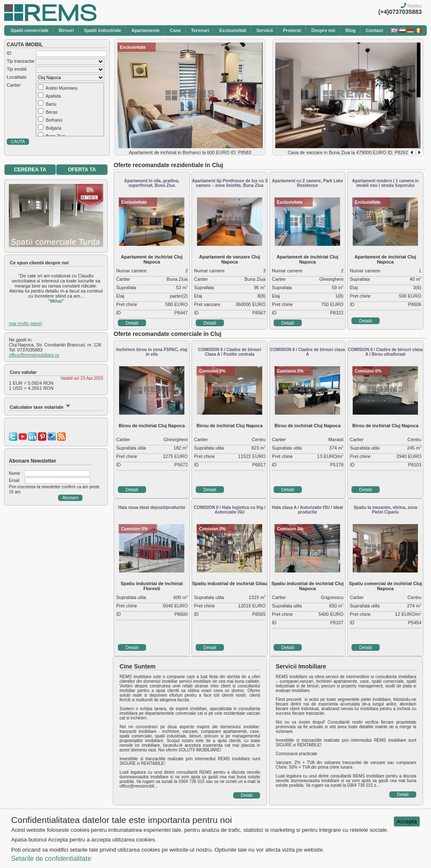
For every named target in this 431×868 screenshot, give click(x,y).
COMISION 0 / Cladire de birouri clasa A (308, 352)
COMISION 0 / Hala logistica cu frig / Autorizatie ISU (230, 510)
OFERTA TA (82, 170)
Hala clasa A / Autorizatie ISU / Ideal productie (307, 510)
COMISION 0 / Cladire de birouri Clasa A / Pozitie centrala (229, 352)
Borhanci (54, 120)
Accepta (407, 821)
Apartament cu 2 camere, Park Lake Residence (307, 183)
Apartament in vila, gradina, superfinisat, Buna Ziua (152, 183)
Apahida (53, 96)
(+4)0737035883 (400, 12)
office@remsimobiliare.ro (34, 355)
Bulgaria (54, 128)
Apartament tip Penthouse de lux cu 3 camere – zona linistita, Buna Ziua (230, 183)
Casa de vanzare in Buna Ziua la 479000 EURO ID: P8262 (348, 152)
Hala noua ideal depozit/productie (152, 507)
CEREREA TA (30, 170)
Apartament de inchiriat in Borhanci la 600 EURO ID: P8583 (190, 152)
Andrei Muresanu (61, 88)
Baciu (51, 104)
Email (14, 481)
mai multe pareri (25, 323)
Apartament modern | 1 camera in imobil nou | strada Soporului (385, 183)
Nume (15, 473)
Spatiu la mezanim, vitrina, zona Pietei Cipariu (385, 510)
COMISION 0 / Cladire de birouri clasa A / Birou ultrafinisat (386, 352)
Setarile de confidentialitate (51, 859)
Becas (52, 112)
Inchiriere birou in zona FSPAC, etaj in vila (152, 352)
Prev (412, 152)
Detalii (132, 323)
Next (420, 152)
